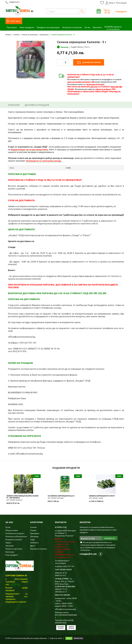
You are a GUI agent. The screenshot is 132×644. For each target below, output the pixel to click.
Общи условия (12, 530)
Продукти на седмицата (48, 27)
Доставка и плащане (37, 105)
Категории (13, 21)
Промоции (12, 27)
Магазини (9, 545)
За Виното (34, 542)
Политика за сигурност (15, 533)
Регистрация (121, 3)
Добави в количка (92, 62)
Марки (8, 542)
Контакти (97, 27)
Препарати (35, 533)
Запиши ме (110, 538)
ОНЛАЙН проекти (113, 28)
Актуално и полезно (72, 27)
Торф (32, 539)
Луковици (34, 536)
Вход (109, 3)
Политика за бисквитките (16, 536)
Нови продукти (27, 27)
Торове (33, 530)
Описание (14, 105)
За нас (87, 27)
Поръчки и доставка (14, 549)
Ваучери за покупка (38, 549)
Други (33, 545)
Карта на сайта (56, 638)
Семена (33, 527)
